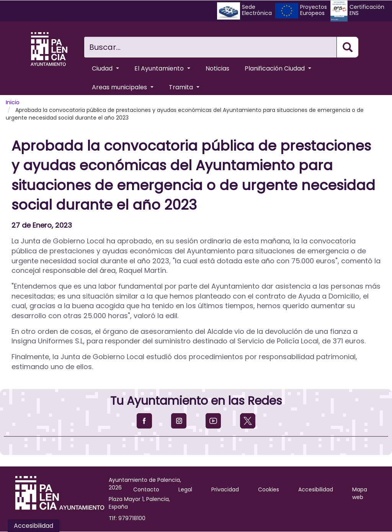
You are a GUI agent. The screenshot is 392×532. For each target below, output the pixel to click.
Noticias (217, 68)
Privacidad (225, 489)
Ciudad (105, 68)
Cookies (269, 489)
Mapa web (360, 493)
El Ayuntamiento (162, 68)
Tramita (184, 87)
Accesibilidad (316, 489)
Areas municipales (123, 87)
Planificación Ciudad (278, 68)
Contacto (146, 489)
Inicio (13, 102)
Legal (185, 489)
